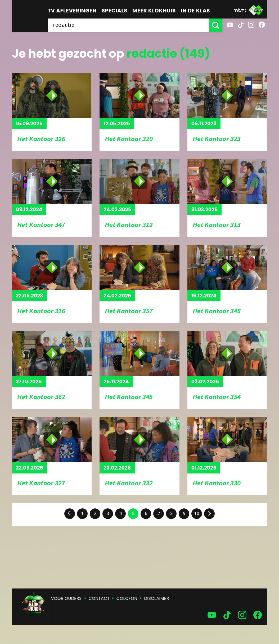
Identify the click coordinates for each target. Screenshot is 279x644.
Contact (99, 598)
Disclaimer (157, 598)
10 (197, 513)
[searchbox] (128, 25)
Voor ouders (66, 598)
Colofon (127, 598)
